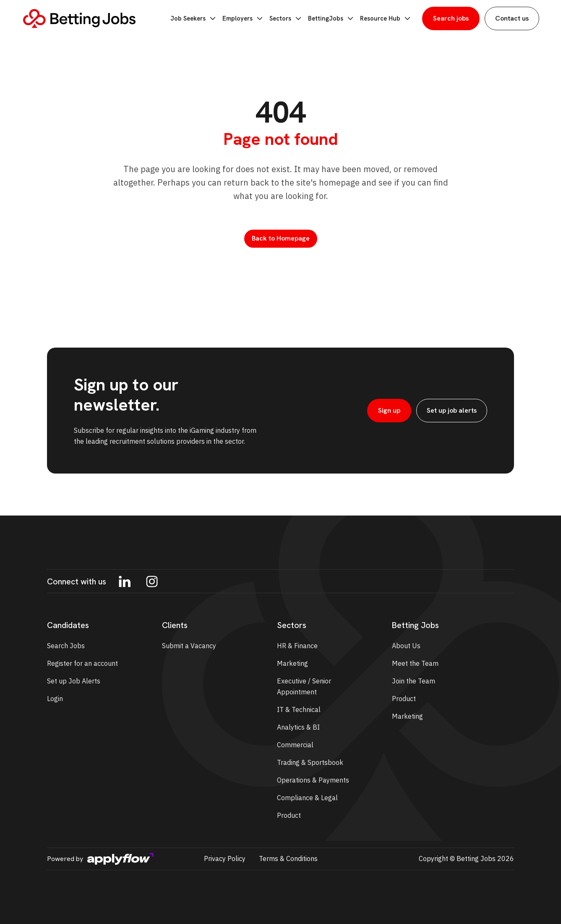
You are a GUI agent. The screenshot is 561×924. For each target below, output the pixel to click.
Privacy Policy (225, 859)
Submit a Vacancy (189, 646)
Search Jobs (66, 646)
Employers (249, 18)
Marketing (292, 663)
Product (289, 815)
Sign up (389, 410)
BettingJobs (334, 18)
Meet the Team (415, 663)
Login (55, 699)
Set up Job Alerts (74, 681)
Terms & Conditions (288, 859)
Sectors (291, 18)
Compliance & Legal (307, 798)
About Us (406, 646)
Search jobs (451, 18)
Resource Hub (387, 18)
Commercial (295, 745)
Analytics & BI (298, 727)
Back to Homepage (281, 238)
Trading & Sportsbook (310, 762)
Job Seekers (200, 18)
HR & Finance (297, 646)
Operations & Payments (313, 780)
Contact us (512, 18)
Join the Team (414, 681)
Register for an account (82, 663)
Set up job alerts (452, 410)
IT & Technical (299, 709)
